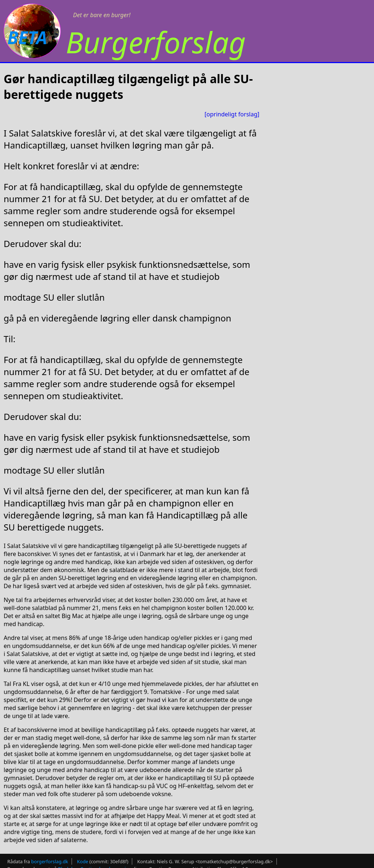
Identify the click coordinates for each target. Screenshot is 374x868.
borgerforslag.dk (49, 861)
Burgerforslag (156, 42)
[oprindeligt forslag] (232, 114)
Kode (83, 861)
